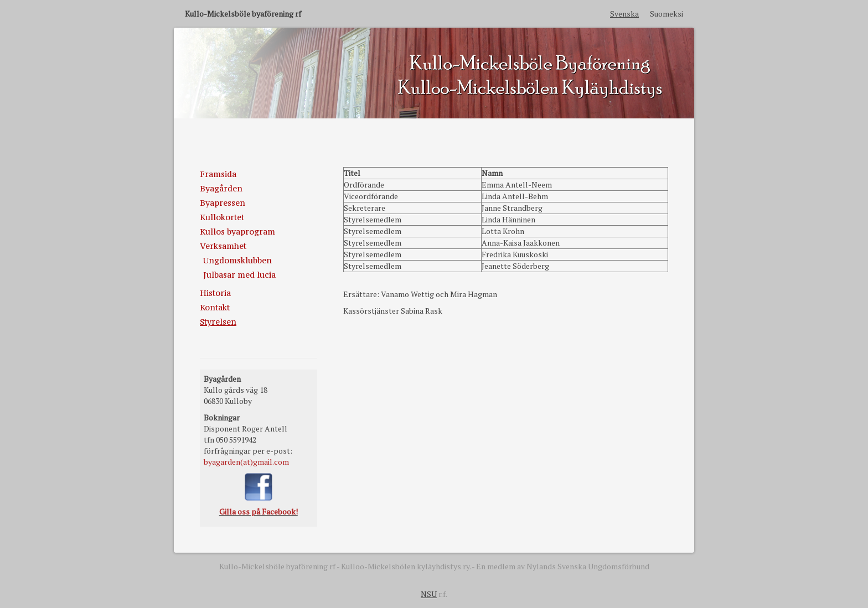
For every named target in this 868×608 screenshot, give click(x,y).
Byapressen (223, 203)
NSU (429, 594)
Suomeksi (666, 14)
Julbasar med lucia (239, 275)
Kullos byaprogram (237, 232)
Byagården (221, 188)
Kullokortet (222, 217)
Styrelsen (218, 322)
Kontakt (215, 307)
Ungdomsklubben (237, 260)
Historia (215, 293)
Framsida (218, 174)
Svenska (624, 14)
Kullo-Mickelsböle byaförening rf (243, 14)
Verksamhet (223, 246)
